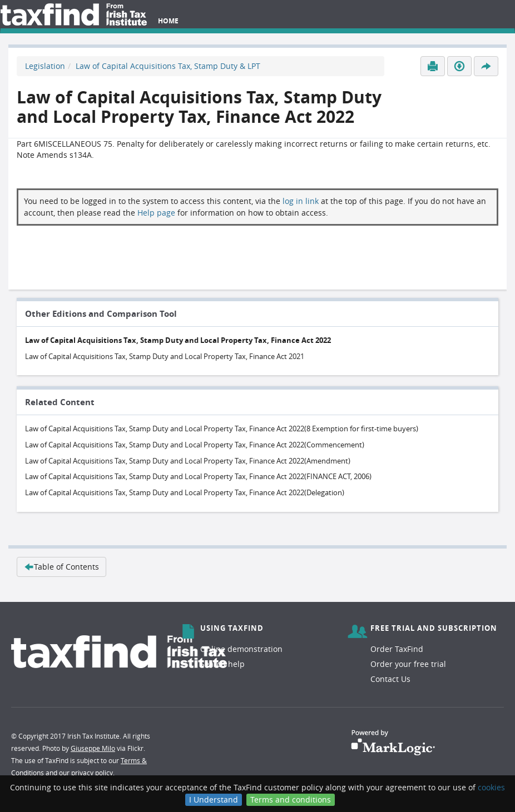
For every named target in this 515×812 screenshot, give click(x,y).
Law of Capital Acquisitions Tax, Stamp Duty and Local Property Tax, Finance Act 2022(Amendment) (188, 461)
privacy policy (92, 773)
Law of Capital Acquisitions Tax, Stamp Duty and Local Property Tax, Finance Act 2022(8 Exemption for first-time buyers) (222, 429)
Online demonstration (241, 649)
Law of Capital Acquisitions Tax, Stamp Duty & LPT (168, 66)
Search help (222, 664)
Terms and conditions (291, 799)
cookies (491, 787)
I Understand (214, 799)
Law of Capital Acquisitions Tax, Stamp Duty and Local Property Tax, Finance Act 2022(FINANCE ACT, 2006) (198, 476)
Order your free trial (408, 664)
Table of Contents (61, 567)
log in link (301, 201)
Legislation (45, 66)
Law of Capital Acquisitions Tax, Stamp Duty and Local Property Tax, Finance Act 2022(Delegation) (185, 492)
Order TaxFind (397, 649)
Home (168, 21)
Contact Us (390, 679)
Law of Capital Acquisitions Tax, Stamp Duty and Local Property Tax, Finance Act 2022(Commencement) (195, 445)
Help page (156, 213)
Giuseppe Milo (93, 748)
